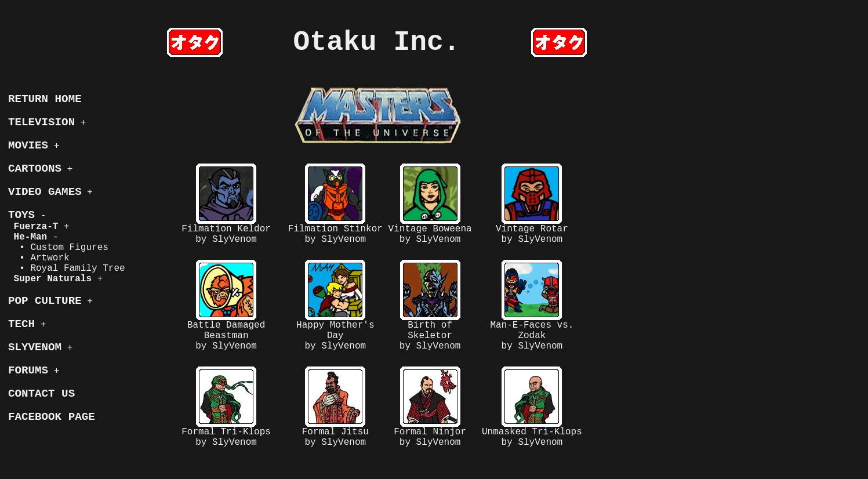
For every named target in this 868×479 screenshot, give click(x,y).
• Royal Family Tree (67, 268)
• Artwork (39, 258)
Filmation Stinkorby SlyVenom (335, 204)
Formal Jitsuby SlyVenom (335, 407)
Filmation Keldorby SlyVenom (226, 204)
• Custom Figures (58, 248)
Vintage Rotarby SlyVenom (532, 204)
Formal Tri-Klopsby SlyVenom (226, 407)
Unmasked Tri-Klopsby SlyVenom (532, 407)
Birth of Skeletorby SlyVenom (430, 306)
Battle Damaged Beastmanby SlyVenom (226, 306)
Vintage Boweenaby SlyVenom (430, 204)
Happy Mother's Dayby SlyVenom (335, 306)
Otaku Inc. (377, 42)
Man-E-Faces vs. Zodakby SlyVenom (532, 306)
